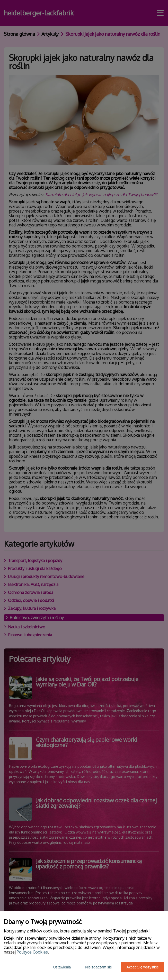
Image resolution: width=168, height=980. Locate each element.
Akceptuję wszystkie (143, 967)
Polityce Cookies (32, 952)
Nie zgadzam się (99, 967)
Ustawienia (62, 967)
